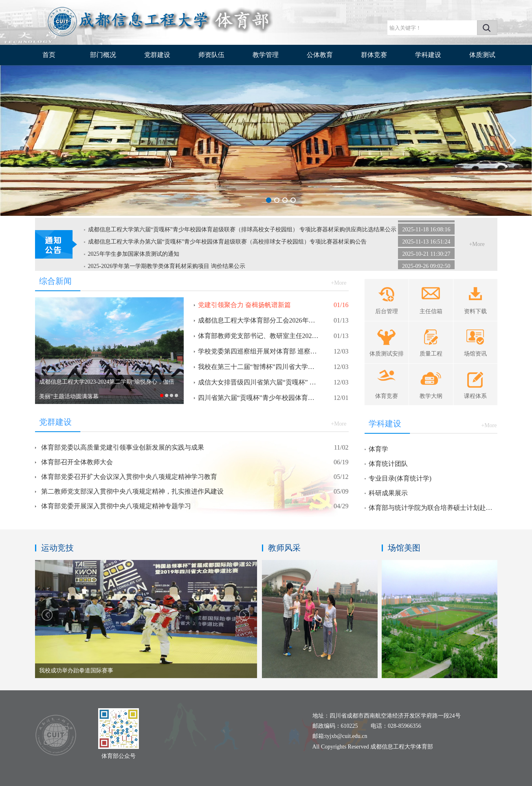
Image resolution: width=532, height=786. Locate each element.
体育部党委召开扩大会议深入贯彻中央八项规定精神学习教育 (129, 477)
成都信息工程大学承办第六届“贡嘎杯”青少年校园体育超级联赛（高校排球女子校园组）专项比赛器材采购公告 (227, 243)
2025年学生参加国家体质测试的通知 (134, 256)
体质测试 (482, 55)
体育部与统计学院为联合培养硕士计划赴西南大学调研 (432, 508)
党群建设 (157, 55)
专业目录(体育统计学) (400, 478)
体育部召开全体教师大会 (77, 462)
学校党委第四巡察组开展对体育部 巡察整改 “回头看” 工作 (259, 351)
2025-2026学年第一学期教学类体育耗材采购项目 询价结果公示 (167, 268)
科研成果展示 (388, 493)
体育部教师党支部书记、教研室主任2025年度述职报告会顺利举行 (259, 336)
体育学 (378, 449)
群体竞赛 (374, 55)
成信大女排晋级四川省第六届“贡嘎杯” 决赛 (259, 382)
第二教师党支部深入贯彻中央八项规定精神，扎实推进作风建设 (132, 491)
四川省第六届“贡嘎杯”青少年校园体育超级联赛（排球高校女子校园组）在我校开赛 (259, 398)
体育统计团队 (388, 464)
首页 (49, 55)
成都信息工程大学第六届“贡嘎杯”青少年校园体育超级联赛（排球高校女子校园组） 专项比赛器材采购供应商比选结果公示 (242, 231)
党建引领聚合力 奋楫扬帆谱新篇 (244, 305)
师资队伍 (211, 55)
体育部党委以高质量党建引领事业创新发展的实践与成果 (123, 447)
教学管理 (266, 55)
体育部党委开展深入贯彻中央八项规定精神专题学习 (116, 506)
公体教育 (320, 55)
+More (477, 244)
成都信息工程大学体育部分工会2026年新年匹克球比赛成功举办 (259, 320)
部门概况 (103, 55)
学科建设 (428, 55)
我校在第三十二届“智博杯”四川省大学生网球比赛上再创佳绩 (259, 367)
